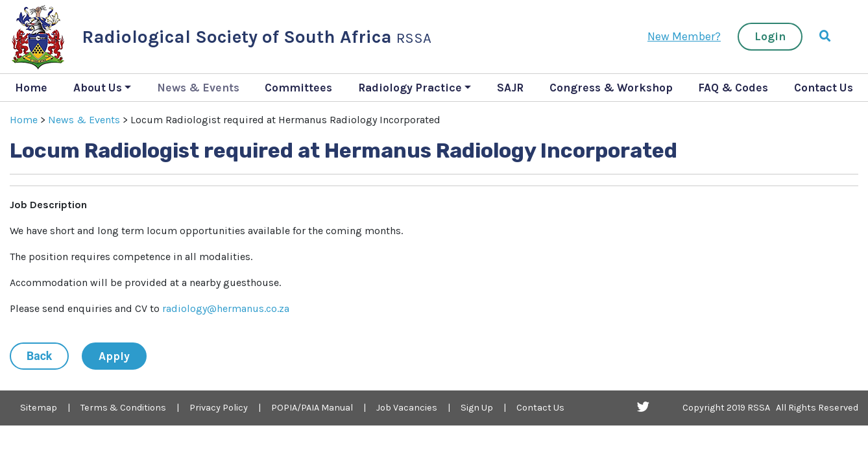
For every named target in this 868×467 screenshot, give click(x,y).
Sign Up (477, 408)
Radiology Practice (410, 88)
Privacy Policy (219, 408)
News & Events (198, 88)
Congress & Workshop (611, 88)
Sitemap (39, 408)
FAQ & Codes (733, 88)
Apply (114, 356)
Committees (298, 88)
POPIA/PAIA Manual (312, 408)
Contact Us (824, 88)
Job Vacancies (407, 408)
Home (31, 88)
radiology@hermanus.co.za (226, 308)
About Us (98, 88)
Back (39, 356)
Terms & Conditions (123, 408)
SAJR (510, 88)
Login (770, 36)
